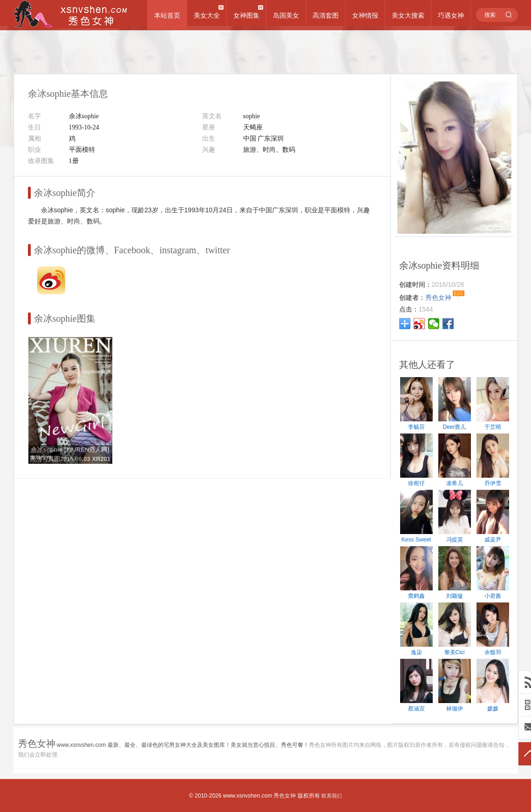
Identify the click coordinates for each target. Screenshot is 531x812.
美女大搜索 (408, 15)
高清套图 (326, 15)
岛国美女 (286, 15)
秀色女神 (285, 796)
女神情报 (365, 15)
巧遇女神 (451, 15)
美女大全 (207, 15)
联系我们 (332, 796)
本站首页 (167, 15)
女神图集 (246, 15)
